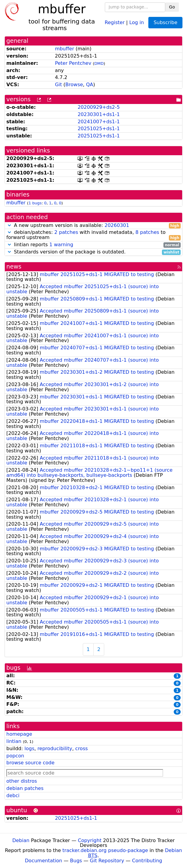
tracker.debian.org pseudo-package (105, 850)
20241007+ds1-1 (99, 122)
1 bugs (35, 203)
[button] (9, 225)
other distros (22, 781)
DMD (99, 63)
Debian (21, 840)
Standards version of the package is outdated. (93, 252)
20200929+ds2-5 (99, 107)
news (14, 267)
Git (58, 85)
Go (172, 7)
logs (29, 748)
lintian (14, 741)
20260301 (117, 225)
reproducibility (55, 748)
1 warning (61, 245)
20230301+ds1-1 (99, 114)
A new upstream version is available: (93, 226)
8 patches (147, 232)
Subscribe (165, 22)
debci (13, 796)
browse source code (30, 763)
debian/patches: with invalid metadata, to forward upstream (93, 235)
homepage (19, 734)
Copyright (90, 840)
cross (81, 748)
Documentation (43, 861)
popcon (15, 756)
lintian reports (93, 245)
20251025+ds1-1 (99, 129)
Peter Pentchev (73, 63)
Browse (74, 85)
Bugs (76, 861)
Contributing (147, 861)
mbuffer (64, 49)
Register (115, 22)
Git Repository (107, 861)
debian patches (25, 788)
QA (90, 85)
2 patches (66, 232)
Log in (137, 22)
